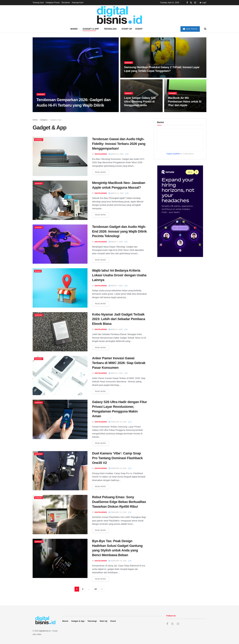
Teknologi (110, 29)
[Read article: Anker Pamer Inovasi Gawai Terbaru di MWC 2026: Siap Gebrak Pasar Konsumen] (60, 376)
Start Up (127, 29)
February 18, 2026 (117, 561)
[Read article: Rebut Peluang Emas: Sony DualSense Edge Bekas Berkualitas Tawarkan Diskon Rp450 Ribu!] (60, 514)
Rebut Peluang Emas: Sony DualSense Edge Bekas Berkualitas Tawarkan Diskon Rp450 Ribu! (119, 502)
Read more (102, 172)
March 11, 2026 (116, 193)
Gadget (41, 94)
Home (35, 120)
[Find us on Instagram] (178, 624)
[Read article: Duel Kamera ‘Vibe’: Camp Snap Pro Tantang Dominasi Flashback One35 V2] (60, 471)
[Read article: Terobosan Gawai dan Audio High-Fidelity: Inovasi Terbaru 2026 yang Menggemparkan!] (60, 156)
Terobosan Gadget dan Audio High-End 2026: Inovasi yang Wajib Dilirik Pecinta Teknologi (119, 231)
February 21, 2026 (117, 512)
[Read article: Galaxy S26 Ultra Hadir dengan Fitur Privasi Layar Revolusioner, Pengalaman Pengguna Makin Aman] (60, 419)
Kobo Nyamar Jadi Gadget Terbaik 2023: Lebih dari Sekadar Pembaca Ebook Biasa (119, 319)
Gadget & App (91, 29)
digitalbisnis (101, 154)
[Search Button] (205, 29)
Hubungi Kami (78, 3)
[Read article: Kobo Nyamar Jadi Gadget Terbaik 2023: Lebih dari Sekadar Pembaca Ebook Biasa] (60, 332)
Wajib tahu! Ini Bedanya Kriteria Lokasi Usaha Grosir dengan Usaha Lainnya (119, 275)
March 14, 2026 (116, 154)
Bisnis (74, 29)
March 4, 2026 (116, 329)
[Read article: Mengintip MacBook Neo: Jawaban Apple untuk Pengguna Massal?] (60, 200)
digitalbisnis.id (45, 631)
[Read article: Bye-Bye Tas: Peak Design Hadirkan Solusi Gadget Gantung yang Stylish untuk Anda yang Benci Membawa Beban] (60, 558)
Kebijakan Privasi (53, 3)
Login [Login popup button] (203, 3)
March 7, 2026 (116, 242)
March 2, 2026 (116, 373)
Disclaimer (66, 3)
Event (139, 29)
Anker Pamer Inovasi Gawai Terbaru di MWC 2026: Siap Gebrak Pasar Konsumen (119, 363)
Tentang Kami (38, 3)
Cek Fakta (190, 29)
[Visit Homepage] (120, 15)
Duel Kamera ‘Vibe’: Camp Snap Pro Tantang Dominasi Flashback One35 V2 (117, 458)
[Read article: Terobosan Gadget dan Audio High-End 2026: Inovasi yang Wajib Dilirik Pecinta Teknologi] (60, 244)
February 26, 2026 (117, 422)
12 (96, 589)
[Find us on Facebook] (167, 624)
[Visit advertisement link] (180, 211)
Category (44, 120)
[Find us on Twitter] (172, 624)
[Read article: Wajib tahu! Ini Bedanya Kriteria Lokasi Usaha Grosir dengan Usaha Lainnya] (60, 288)
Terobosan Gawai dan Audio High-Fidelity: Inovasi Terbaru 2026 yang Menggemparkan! (119, 144)
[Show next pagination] (102, 589)
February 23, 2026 (117, 468)
